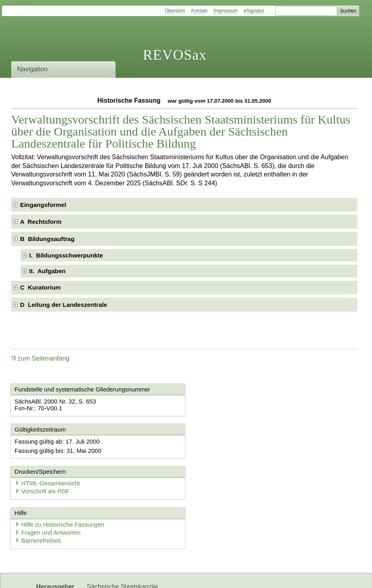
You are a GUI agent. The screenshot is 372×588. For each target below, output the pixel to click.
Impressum (225, 11)
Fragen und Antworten (48, 492)
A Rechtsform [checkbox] (41, 222)
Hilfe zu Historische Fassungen (60, 484)
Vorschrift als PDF (224, 449)
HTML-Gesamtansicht (229, 441)
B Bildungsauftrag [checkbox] (47, 239)
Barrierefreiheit (38, 500)
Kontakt (199, 11)
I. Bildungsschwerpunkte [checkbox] (66, 255)
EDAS (179, 575)
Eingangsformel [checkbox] (43, 205)
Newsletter (102, 575)
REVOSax (175, 55)
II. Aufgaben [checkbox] (48, 271)
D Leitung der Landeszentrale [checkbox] (64, 305)
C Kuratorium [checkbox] (40, 287)
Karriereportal (143, 575)
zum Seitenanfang (40, 358)
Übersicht (175, 11)
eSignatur (254, 11)
